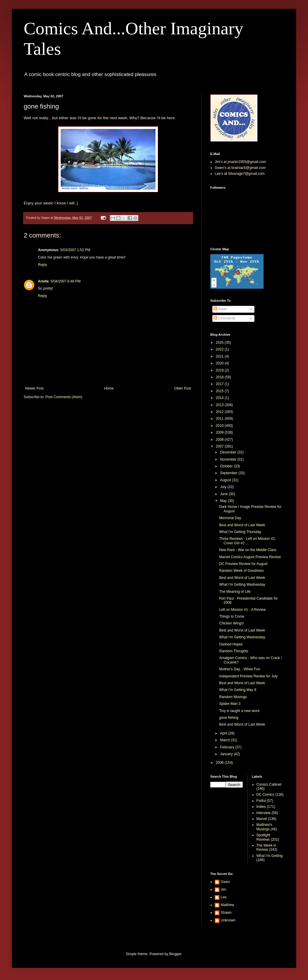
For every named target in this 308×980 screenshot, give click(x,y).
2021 (220, 356)
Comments (224, 318)
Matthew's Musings (264, 827)
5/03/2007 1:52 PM (75, 250)
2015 (220, 391)
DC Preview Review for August (243, 564)
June (224, 494)
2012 (220, 412)
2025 (220, 343)
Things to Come (232, 616)
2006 (220, 763)
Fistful (261, 801)
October (227, 466)
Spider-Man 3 (230, 704)
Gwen (225, 882)
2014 (220, 398)
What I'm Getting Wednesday (242, 585)
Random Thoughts (234, 651)
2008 (220, 440)
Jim (223, 889)
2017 (220, 384)
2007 (220, 446)
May (224, 501)
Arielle (43, 281)
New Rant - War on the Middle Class (248, 550)
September (229, 473)
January (227, 754)
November (229, 459)
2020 (220, 363)
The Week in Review (266, 847)
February (228, 747)
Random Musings (233, 697)
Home (109, 388)
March (226, 740)
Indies (261, 807)
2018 (220, 377)
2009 (220, 432)
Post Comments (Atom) (64, 397)
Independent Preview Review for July (248, 676)
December (229, 452)
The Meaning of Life (235, 592)
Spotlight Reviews (263, 837)
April (224, 733)
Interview (264, 813)
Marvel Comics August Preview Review (250, 557)
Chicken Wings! (231, 623)
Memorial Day (230, 518)
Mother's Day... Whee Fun (240, 669)
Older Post (183, 388)
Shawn (226, 913)
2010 (220, 426)
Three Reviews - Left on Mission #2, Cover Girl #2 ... (247, 541)
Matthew (227, 905)
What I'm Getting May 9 (238, 690)
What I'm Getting (270, 856)
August (226, 480)
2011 (220, 419)
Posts (220, 309)
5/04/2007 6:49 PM (66, 281)
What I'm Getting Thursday (240, 532)
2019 (220, 370)
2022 (220, 349)
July (224, 487)
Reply (42, 265)
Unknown (228, 920)
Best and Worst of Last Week (242, 525)
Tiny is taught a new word (239, 711)
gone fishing (229, 718)
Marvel (262, 819)
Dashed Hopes (231, 644)
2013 (220, 405)
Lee (224, 897)
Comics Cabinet (269, 784)
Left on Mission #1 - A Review (242, 610)
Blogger (175, 954)
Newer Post (34, 388)
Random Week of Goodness (242, 571)
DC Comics (266, 795)
